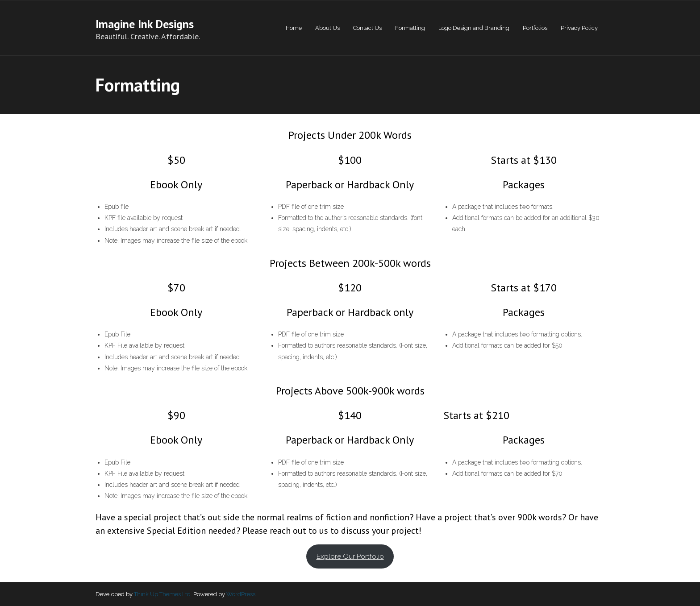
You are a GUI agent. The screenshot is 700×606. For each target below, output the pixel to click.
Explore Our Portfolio (350, 556)
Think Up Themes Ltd (162, 594)
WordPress (241, 594)
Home (294, 28)
